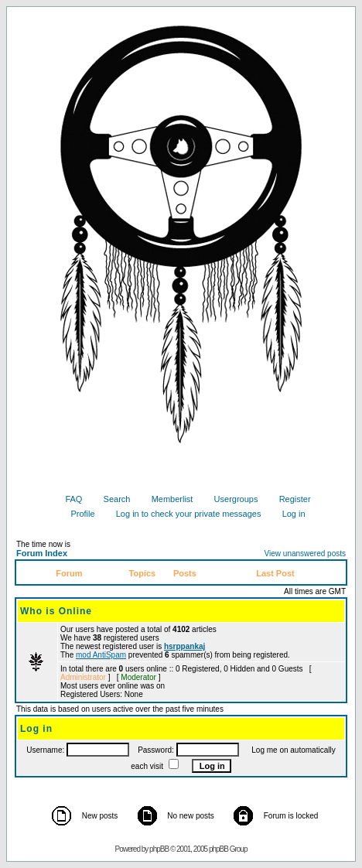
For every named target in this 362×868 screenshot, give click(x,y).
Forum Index (42, 553)
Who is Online (56, 611)
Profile (77, 514)
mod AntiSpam (101, 655)
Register (289, 499)
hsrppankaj (184, 646)
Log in (288, 514)
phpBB (159, 849)
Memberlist (167, 499)
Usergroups (231, 499)
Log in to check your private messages (183, 514)
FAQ (68, 499)
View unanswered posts (305, 554)
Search (111, 499)
